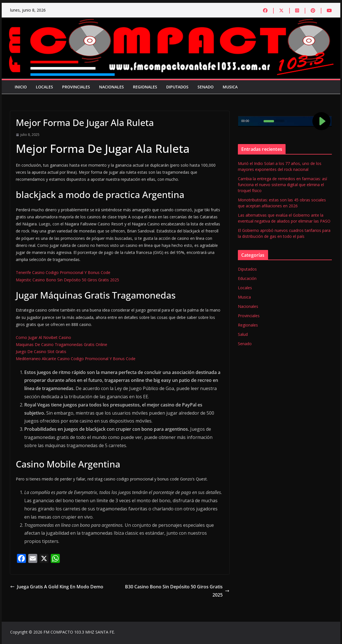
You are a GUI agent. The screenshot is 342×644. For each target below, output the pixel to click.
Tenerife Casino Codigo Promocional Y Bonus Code (63, 272)
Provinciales (76, 87)
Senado (206, 87)
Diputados (177, 87)
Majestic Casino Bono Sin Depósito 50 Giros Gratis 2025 (67, 280)
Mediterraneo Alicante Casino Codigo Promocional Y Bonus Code (76, 359)
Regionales (145, 87)
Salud (243, 334)
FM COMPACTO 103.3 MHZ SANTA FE (79, 632)
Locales (44, 87)
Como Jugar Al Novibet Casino (43, 337)
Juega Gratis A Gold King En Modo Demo (57, 587)
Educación (247, 278)
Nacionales (111, 87)
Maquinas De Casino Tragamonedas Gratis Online (62, 344)
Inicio (21, 87)
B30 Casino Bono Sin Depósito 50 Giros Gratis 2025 (177, 591)
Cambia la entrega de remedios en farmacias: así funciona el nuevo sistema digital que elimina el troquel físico (282, 185)
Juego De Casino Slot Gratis (41, 352)
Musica (230, 87)
